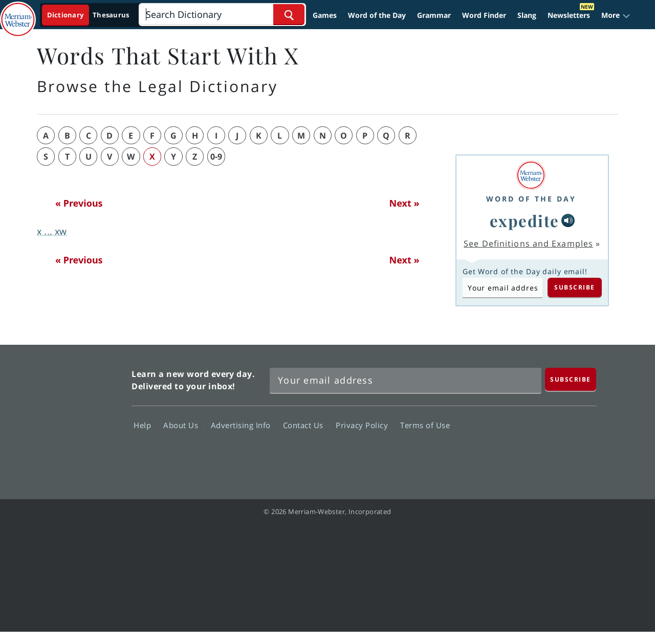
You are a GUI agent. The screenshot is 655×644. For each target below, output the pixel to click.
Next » (405, 203)
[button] (616, 15)
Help (145, 425)
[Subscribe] (571, 379)
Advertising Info (244, 425)
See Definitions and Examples (528, 243)
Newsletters (569, 15)
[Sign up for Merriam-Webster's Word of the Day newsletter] (406, 381)
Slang (527, 15)
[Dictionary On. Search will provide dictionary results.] (89, 15)
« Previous (79, 203)
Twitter (503, 454)
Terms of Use (425, 425)
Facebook (466, 454)
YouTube (540, 454)
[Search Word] (289, 15)
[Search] (222, 15)
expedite (525, 220)
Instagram (577, 454)
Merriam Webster (78, 416)
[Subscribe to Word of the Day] (503, 287)
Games (325, 15)
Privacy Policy (365, 425)
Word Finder (484, 15)
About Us (183, 425)
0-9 (216, 157)
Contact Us (306, 425)
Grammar (434, 15)
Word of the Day (377, 15)
